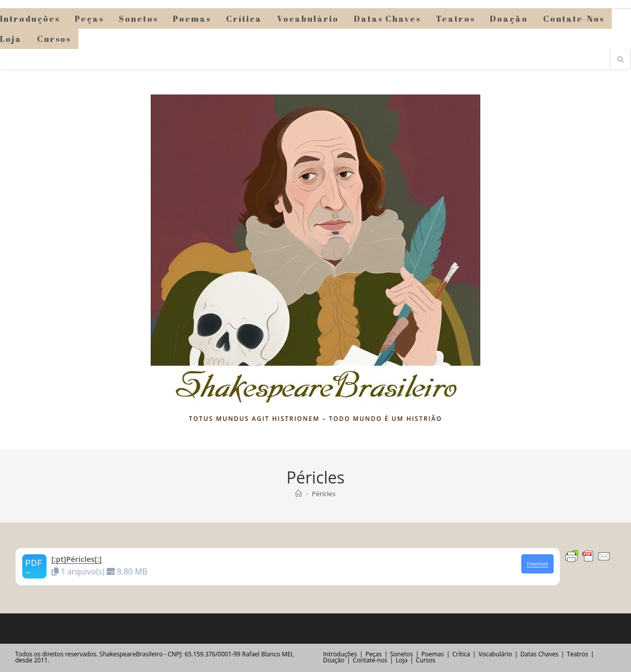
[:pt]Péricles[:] (77, 559)
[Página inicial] (299, 494)
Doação (334, 660)
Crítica (461, 654)
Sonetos (402, 654)
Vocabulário (495, 654)
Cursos (425, 660)
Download (537, 564)
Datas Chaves (539, 654)
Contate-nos (370, 660)
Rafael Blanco (261, 654)
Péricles (324, 494)
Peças (374, 654)
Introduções (340, 654)
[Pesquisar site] (620, 60)
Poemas (433, 654)
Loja (402, 660)
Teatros (577, 654)
